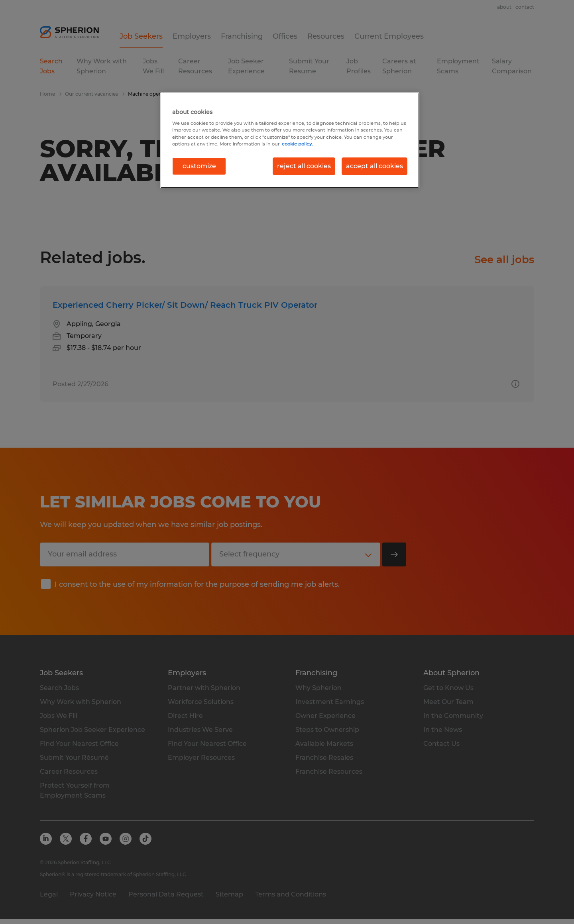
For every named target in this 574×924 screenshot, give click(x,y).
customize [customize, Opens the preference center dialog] (199, 166)
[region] (290, 140)
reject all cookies (304, 166)
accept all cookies (374, 166)
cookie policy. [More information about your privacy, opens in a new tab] (297, 144)
